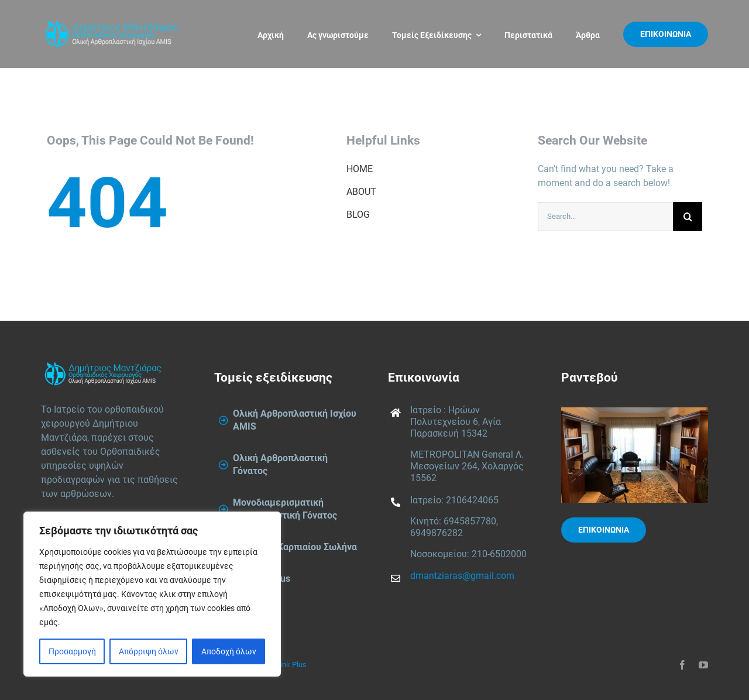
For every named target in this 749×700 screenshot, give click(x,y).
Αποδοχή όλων (229, 651)
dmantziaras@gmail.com (462, 576)
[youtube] (703, 665)
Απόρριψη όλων (149, 651)
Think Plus (289, 665)
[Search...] (605, 217)
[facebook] (682, 665)
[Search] (688, 217)
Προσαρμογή (72, 651)
